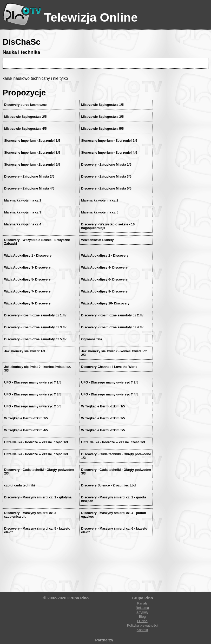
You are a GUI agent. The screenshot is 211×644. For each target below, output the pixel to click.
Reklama (142, 608)
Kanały (142, 603)
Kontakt (142, 630)
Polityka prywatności (142, 625)
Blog (142, 617)
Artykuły (142, 612)
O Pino (142, 621)
